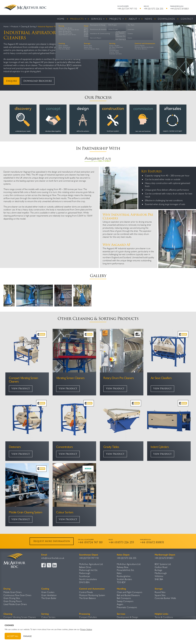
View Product (21, 389)
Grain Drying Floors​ (13, 601)
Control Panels (86, 592)
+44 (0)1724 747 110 (127, 9)
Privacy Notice (86, 629)
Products (77, 19)
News (148, 19)
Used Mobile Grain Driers (15, 604)
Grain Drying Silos (12, 598)
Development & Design (127, 617)
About (133, 19)
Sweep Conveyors (125, 601)
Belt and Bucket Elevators (128, 595)
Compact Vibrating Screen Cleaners (20, 617)
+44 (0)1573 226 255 (154, 9)
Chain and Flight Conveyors (130, 592)
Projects (115, 19)
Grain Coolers (48, 592)
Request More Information (52, 541)
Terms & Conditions (164, 617)
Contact (187, 19)
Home (61, 19)
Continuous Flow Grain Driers (17, 595)
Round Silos (160, 592)
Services (97, 19)
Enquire (12, 81)
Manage (27, 636)
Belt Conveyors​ (124, 598)
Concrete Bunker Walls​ (165, 598)
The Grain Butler (49, 598)
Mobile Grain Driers (13, 592)
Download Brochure (38, 81)
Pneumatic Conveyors (127, 607)
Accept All (13, 636)
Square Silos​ (160, 595)
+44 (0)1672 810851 (180, 9)
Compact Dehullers (88, 617)
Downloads (166, 19)
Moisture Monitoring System (92, 595)
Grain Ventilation (49, 595)
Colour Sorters (48, 617)
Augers (120, 604)
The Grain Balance (87, 598)
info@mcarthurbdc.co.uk (53, 558)
